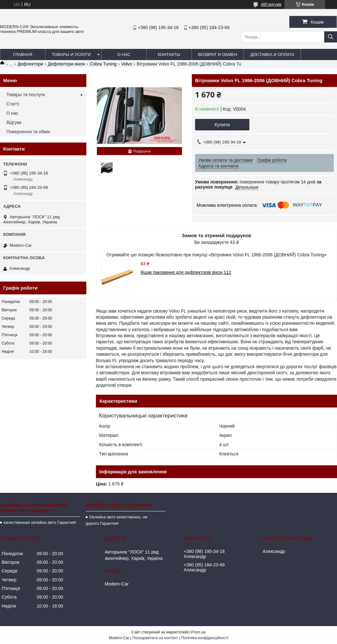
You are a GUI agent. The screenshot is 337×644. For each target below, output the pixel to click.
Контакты (169, 54)
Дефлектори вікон (66, 64)
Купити (222, 124)
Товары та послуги (26, 95)
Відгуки (14, 122)
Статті (13, 104)
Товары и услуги (71, 54)
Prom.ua (198, 632)
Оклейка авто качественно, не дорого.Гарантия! (117, 520)
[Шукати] (331, 37)
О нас (124, 54)
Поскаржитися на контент (155, 638)
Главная (23, 54)
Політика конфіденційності (205, 638)
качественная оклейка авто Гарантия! (40, 522)
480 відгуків (271, 4)
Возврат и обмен (218, 54)
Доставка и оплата (272, 54)
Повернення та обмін (28, 132)
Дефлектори (30, 64)
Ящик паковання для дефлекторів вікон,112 (186, 272)
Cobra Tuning (103, 64)
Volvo (127, 64)
